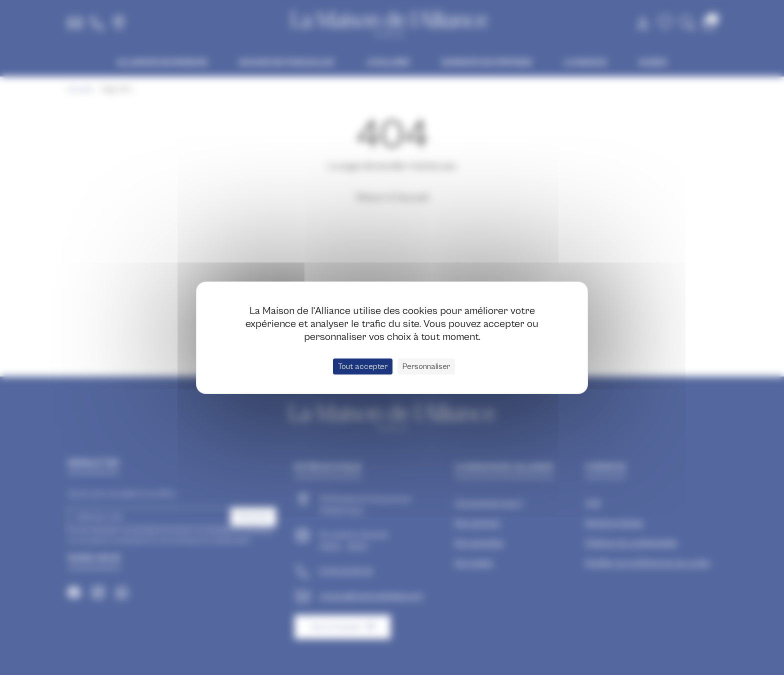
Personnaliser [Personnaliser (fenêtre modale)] (426, 366)
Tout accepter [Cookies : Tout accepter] (363, 366)
